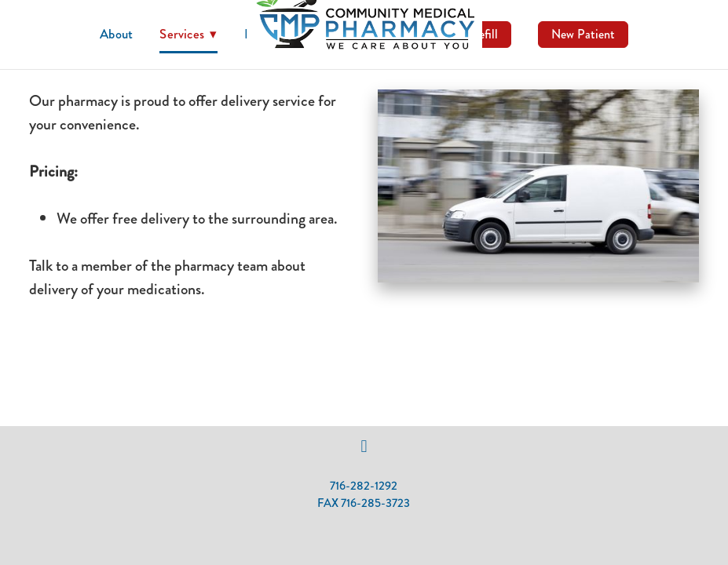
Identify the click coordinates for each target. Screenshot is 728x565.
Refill (485, 34)
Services (188, 34)
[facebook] (364, 447)
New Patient (583, 34)
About (116, 34)
